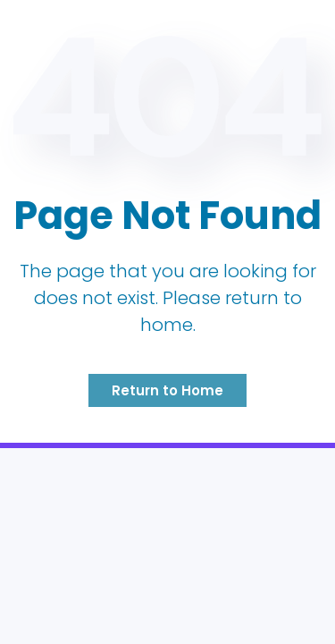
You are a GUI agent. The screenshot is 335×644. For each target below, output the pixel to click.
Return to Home (167, 390)
